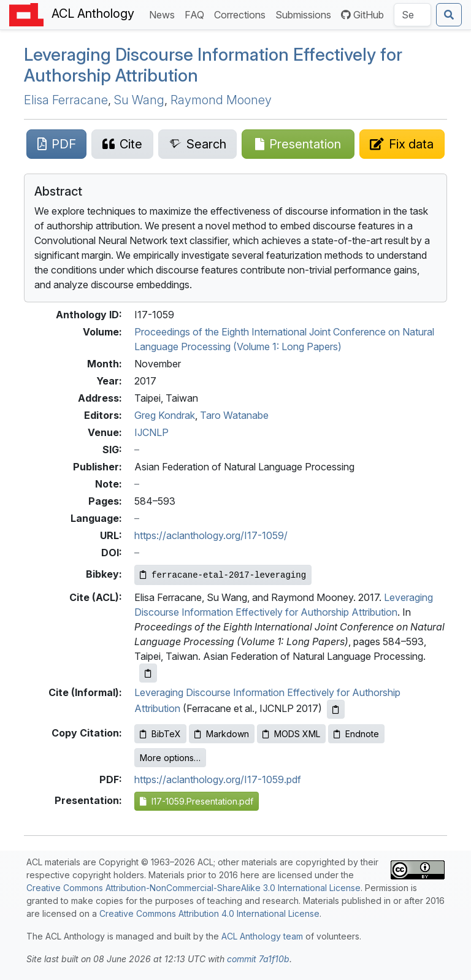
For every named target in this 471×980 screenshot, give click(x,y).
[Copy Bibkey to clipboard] (223, 575)
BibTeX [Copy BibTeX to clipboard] (160, 734)
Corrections (242, 14)
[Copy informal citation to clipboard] (336, 709)
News (164, 14)
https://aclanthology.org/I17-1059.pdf (218, 779)
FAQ (197, 14)
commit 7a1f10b (258, 959)
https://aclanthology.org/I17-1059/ (211, 535)
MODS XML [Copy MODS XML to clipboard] (291, 734)
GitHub (362, 15)
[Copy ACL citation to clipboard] (148, 673)
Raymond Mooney (221, 100)
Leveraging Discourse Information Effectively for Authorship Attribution (213, 65)
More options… (170, 758)
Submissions (306, 14)
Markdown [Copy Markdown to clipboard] (222, 734)
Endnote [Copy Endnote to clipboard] (356, 734)
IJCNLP (151, 432)
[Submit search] (449, 15)
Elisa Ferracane (66, 100)
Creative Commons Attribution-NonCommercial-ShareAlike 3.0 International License (193, 888)
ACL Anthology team (262, 936)
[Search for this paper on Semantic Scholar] (197, 144)
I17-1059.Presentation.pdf (197, 801)
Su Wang (139, 100)
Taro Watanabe (234, 415)
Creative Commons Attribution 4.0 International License (209, 913)
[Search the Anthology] (412, 15)
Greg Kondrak (165, 415)
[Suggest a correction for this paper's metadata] (402, 144)
